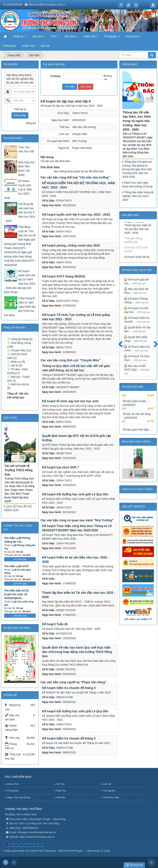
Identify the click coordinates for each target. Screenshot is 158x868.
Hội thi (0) (15, 365)
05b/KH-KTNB (65, 748)
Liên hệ (107, 784)
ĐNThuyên (77, 851)
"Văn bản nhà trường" (94, 177)
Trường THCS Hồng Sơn (42, 851)
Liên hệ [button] (45, 46)
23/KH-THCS (64, 480)
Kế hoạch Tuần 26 (55, 624)
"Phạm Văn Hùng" (94, 682)
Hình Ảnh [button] (71, 38)
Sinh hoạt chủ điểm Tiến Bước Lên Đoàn (26, 169)
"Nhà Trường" (104, 520)
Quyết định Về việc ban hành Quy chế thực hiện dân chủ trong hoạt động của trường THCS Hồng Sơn (77, 652)
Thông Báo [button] (9, 46)
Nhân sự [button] (20, 38)
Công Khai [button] (133, 38)
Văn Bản (61, 797)
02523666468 (14, 5)
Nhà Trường (79, 141)
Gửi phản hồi (134, 865)
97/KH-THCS (64, 201)
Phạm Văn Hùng (82, 148)
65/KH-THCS (64, 422)
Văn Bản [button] (38, 38)
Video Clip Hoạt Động (18, 797)
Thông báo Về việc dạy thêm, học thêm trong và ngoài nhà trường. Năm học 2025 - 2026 (137, 121)
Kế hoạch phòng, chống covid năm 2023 (71, 245)
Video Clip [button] (91, 38)
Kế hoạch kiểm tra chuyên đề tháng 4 (69, 688)
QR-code (11, 845)
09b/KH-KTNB (65, 697)
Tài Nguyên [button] (112, 38)
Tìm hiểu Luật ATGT (17, 566)
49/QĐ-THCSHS (66, 669)
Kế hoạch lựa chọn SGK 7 (61, 467)
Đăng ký (31, 123)
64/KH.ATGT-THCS (68, 301)
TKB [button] (54, 38)
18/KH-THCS (64, 507)
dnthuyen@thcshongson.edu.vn (47, 5)
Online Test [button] (28, 46)
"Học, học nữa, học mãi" (26, 149)
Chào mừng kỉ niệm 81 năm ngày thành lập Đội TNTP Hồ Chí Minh (20, 307)
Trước (122, 346)
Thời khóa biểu (111, 797)
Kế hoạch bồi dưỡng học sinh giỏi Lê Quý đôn (75, 494)
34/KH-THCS (64, 262)
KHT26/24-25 (64, 634)
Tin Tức (60, 784)
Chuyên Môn (80, 134)
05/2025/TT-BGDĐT (68, 387)
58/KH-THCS (64, 347)
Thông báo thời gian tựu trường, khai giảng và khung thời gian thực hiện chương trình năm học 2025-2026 (137, 169)
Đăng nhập (20, 115)
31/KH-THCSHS (66, 543)
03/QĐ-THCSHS (66, 610)
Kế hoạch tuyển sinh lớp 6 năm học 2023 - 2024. (76, 215)
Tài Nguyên (109, 791)
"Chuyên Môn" (90, 360)
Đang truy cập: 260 (31, 845)
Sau (154, 344)
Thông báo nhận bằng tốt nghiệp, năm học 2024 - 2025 (138, 196)
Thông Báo (13, 791)
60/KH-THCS (64, 231)
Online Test (13, 784)
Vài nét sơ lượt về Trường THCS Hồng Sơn (19, 470)
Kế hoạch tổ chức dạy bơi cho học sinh (70, 401)
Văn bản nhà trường (84, 127)
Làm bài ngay (20, 559)
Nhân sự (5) (16, 362)
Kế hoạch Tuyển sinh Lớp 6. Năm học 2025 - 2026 (18, 189)
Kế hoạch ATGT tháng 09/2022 (64, 276)
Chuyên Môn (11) (19, 350)
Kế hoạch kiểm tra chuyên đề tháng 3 (69, 738)
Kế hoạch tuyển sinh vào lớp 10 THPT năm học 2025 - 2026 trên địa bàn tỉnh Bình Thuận (20, 282)
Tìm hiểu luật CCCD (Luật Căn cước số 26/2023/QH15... (16, 594)
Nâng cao (108, 78)
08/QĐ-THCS (64, 453)
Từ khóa (55, 76)
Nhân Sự (61, 791)
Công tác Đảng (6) (20, 339)
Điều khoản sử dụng (99, 851)
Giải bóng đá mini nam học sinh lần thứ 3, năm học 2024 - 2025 (20, 212)
